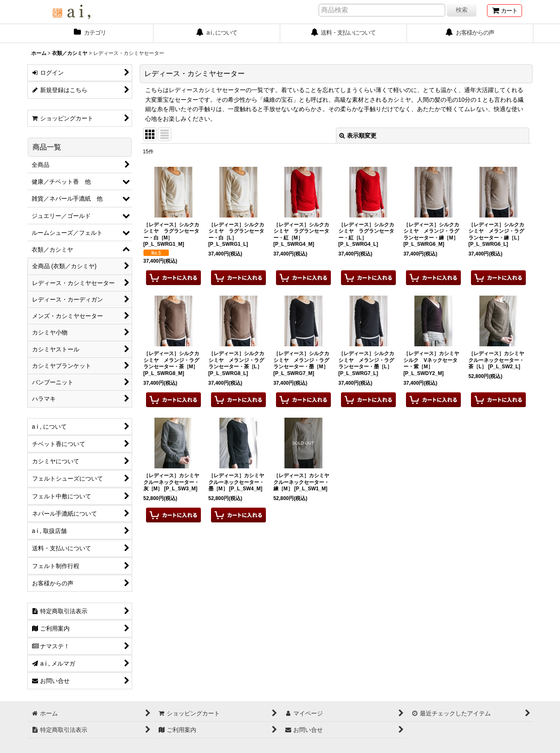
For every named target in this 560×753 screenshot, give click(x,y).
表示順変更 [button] (358, 136)
